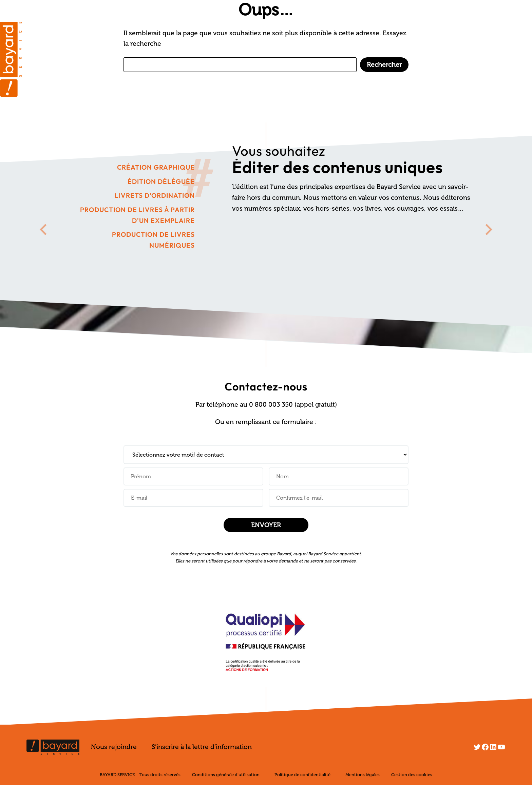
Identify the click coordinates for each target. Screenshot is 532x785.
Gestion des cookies (412, 775)
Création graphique (156, 167)
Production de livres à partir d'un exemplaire (137, 215)
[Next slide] (488, 229)
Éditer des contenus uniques (337, 167)
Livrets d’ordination (155, 195)
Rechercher (384, 65)
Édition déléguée (161, 181)
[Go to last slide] (44, 229)
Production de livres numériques (153, 240)
